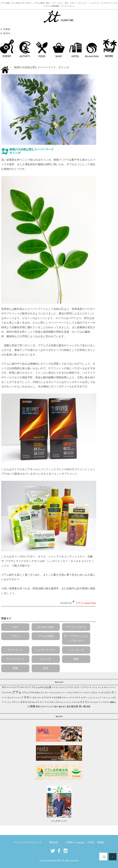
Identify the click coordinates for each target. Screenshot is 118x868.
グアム (15, 636)
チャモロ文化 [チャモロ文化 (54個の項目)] (55, 698)
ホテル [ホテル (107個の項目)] (24, 702)
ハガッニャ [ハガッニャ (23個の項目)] (106, 698)
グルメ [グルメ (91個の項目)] (94, 692)
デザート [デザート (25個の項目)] (65, 698)
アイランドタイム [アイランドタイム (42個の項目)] (59, 687)
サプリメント (15, 650)
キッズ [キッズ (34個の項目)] (101, 687)
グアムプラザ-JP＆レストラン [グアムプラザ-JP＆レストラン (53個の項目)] (35, 693)
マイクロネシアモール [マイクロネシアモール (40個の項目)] (54, 702)
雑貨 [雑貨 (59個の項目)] (88, 707)
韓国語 (101, 842)
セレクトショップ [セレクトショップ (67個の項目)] (15, 697)
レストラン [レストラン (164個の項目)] (84, 702)
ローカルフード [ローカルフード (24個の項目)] (96, 702)
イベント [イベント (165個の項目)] (87, 687)
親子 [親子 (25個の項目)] (65, 707)
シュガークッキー (46, 650)
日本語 (91, 842)
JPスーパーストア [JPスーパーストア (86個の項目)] (11, 687)
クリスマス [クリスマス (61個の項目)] (7, 693)
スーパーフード (15, 659)
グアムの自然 (46, 636)
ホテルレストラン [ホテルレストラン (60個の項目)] (36, 702)
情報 (15, 668)
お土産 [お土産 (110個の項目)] (48, 687)
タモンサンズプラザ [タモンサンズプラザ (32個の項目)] (41, 698)
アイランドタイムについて (28, 842)
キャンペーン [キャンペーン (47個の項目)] (110, 687)
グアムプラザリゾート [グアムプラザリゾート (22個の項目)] (58, 693)
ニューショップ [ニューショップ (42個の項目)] (95, 698)
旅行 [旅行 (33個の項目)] (56, 707)
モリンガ (46, 659)
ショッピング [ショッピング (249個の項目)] (106, 692)
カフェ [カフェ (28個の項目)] (95, 687)
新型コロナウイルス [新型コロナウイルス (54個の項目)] (45, 707)
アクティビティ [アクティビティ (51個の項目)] (74, 687)
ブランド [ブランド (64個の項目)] (16, 702)
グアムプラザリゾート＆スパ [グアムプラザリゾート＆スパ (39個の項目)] (79, 693)
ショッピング (76, 650)
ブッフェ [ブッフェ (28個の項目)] (8, 702)
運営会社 (54, 842)
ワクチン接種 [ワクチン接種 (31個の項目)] (108, 702)
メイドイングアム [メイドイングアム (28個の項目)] (70, 702)
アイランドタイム (76, 627)
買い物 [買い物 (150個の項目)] (82, 706)
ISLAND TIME (46, 627)
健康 (76, 659)
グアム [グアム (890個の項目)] (17, 692)
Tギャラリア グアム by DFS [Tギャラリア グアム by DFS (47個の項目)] (32, 687)
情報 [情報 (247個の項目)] (33, 706)
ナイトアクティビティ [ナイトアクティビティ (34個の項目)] (79, 698)
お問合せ (70, 842)
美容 (46, 668)
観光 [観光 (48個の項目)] (69, 707)
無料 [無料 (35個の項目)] (60, 707)
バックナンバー (59, 821)
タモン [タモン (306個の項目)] (28, 697)
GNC (15, 627)
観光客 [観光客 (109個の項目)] (75, 706)
